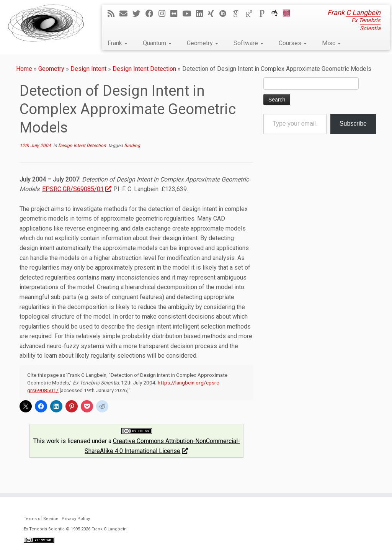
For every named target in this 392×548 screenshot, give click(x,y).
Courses (293, 43)
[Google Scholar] (238, 14)
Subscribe (353, 124)
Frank (118, 43)
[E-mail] (126, 14)
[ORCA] (277, 14)
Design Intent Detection (144, 69)
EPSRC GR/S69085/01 (76, 189)
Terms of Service (41, 519)
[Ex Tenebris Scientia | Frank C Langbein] (46, 23)
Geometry (203, 43)
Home (24, 69)
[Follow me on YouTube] (189, 14)
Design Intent (88, 69)
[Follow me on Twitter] (139, 14)
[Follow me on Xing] (213, 14)
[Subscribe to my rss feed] (114, 14)
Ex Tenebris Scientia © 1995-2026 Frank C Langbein (75, 529)
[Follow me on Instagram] (164, 14)
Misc (331, 43)
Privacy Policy (76, 519)
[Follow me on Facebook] (152, 14)
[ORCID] (225, 14)
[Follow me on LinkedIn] (202, 14)
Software (248, 43)
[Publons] (265, 14)
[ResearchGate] (252, 14)
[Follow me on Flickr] (176, 14)
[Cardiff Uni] (289, 14)
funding (132, 146)
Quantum (157, 43)
